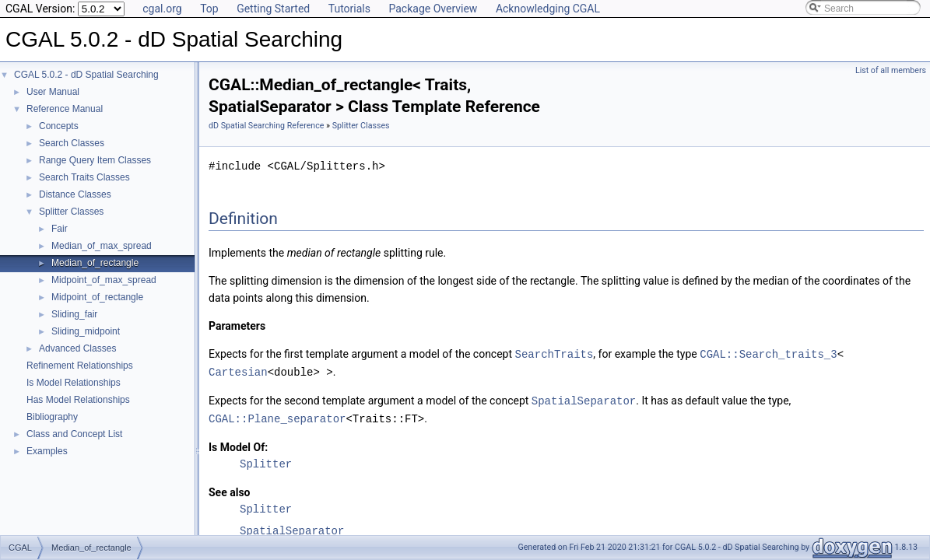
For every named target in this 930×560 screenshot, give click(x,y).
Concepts (59, 126)
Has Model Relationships (78, 400)
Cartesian (238, 371)
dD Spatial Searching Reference (266, 126)
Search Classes (72, 143)
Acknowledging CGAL (548, 9)
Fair (60, 229)
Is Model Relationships (74, 383)
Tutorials (349, 9)
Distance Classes (75, 194)
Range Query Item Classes (95, 160)
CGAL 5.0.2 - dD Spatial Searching (86, 75)
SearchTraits (554, 353)
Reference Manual (65, 109)
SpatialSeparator (584, 399)
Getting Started (273, 9)
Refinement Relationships (80, 366)
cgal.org (162, 9)
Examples (47, 451)
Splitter (266, 461)
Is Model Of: (238, 444)
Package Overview (433, 9)
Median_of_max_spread (102, 246)
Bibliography (52, 417)
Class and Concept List (74, 434)
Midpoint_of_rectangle (97, 297)
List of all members (891, 70)
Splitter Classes (71, 212)
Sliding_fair (74, 314)
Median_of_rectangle (95, 263)
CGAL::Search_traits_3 (768, 353)
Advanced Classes (77, 348)
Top (209, 9)
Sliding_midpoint (86, 331)
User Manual (53, 92)
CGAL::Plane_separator (277, 416)
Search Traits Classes (84, 177)
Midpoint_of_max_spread (104, 280)
